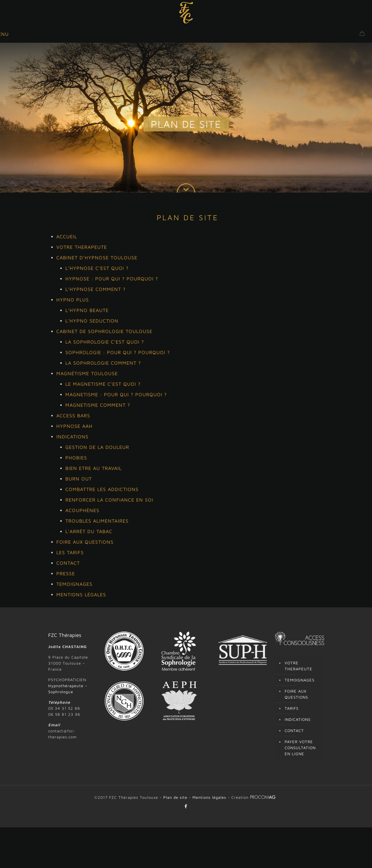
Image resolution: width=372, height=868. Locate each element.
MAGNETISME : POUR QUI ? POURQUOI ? (116, 394)
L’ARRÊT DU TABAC (89, 531)
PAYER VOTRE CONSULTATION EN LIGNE (300, 748)
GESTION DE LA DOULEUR (97, 447)
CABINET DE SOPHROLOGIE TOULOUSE (104, 331)
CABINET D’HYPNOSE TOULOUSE (97, 258)
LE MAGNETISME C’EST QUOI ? (103, 384)
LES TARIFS (70, 552)
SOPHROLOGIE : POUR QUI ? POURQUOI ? (118, 352)
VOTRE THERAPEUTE (82, 247)
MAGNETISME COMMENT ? (98, 405)
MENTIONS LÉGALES (81, 595)
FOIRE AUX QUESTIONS (85, 542)
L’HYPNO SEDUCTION (92, 321)
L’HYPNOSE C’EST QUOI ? (97, 268)
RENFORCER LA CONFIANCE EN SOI (109, 500)
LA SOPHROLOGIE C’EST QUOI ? (105, 342)
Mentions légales (209, 797)
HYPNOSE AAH (74, 426)
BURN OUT (79, 479)
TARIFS (292, 708)
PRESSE (66, 573)
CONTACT (68, 563)
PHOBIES (76, 458)
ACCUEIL (67, 236)
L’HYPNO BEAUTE (87, 310)
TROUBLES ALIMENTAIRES (97, 521)
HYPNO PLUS (73, 300)
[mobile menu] (5, 34)
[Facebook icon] (186, 806)
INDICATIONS (72, 437)
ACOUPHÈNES (82, 510)
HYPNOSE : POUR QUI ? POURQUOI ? (112, 279)
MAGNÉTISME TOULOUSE (87, 373)
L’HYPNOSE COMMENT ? (95, 289)
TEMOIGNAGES (74, 584)
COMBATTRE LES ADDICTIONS (102, 489)
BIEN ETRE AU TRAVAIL (94, 468)
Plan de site (175, 797)
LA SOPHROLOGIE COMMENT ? (103, 363)
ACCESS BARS (73, 415)
